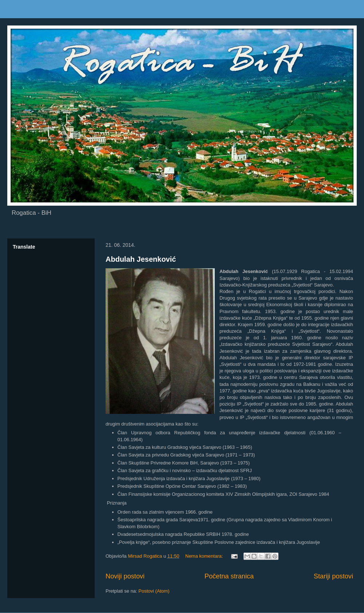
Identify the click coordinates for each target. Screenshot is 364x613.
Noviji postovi (125, 576)
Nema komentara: (205, 556)
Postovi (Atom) (154, 591)
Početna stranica (229, 576)
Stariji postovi (333, 576)
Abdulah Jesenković (141, 259)
